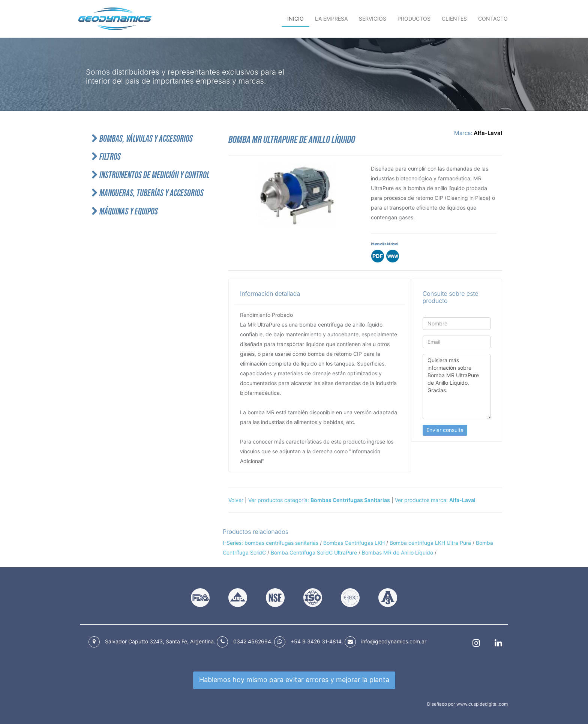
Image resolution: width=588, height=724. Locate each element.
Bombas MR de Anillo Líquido (397, 553)
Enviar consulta (445, 430)
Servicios (373, 19)
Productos (414, 19)
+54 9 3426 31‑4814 (316, 642)
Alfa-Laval (488, 133)
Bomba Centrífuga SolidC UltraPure (314, 553)
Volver (236, 500)
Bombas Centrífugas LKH (354, 543)
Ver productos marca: (435, 500)
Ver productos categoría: (319, 500)
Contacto (493, 19)
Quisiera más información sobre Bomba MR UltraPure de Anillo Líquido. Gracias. (457, 387)
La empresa (331, 19)
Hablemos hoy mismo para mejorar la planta (294, 680)
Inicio (295, 19)
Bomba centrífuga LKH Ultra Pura (430, 543)
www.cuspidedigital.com (482, 704)
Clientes (454, 19)
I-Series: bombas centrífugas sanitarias (271, 543)
